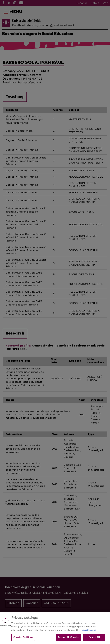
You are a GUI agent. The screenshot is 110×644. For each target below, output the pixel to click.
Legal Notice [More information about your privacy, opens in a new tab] (89, 634)
